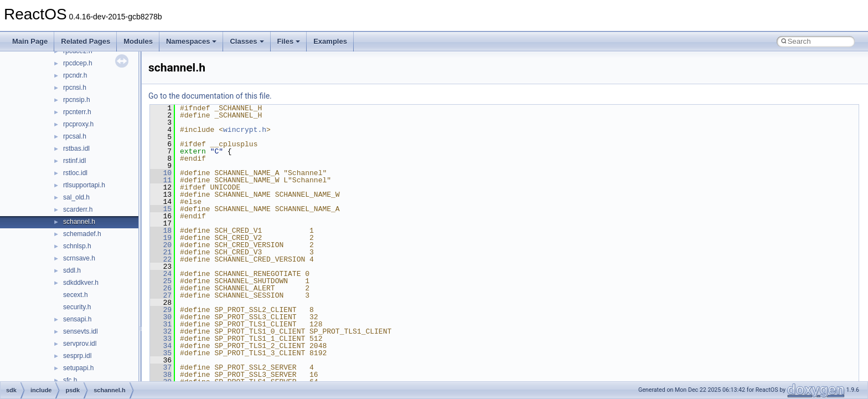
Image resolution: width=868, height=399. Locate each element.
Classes (247, 41)
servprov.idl (80, 344)
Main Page (30, 41)
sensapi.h (77, 319)
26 (161, 288)
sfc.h (70, 380)
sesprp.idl (77, 356)
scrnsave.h (79, 258)
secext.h (76, 295)
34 (161, 346)
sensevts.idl (81, 331)
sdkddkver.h (81, 283)
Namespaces (192, 41)
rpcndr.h (75, 75)
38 (161, 375)
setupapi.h (78, 368)
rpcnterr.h (77, 112)
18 (161, 231)
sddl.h (72, 270)
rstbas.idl (76, 149)
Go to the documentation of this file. (210, 96)
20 (161, 245)
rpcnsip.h (77, 100)
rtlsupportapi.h (84, 185)
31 (161, 324)
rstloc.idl (75, 173)
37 (161, 367)
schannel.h (79, 222)
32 (161, 331)
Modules (138, 41)
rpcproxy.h (78, 124)
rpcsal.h (75, 136)
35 (161, 353)
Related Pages (86, 41)
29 (161, 310)
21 (161, 252)
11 (161, 180)
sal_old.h (76, 197)
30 (161, 317)
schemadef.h (82, 234)
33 (161, 339)
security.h (77, 307)
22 (161, 259)
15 (161, 209)
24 (161, 274)
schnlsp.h (77, 246)
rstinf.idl (74, 161)
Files (289, 41)
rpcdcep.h (78, 63)
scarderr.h (78, 209)
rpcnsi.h (75, 88)
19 (161, 238)
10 (161, 173)
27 (161, 295)
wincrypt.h (245, 130)
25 (161, 281)
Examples (330, 41)
